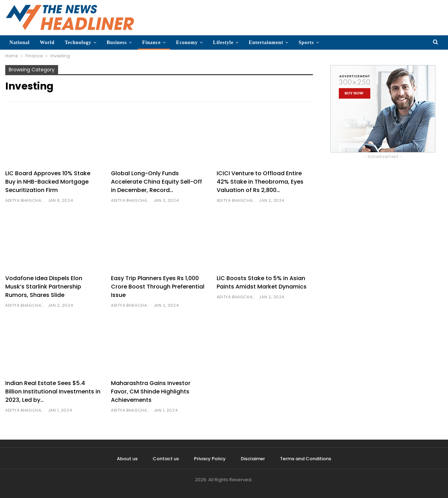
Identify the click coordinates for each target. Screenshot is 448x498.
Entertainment (266, 42)
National (20, 42)
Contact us (166, 459)
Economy (187, 42)
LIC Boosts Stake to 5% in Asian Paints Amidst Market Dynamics (262, 282)
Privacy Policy (210, 459)
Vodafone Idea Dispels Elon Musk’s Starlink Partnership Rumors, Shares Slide (44, 287)
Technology (78, 42)
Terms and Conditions (306, 459)
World (47, 42)
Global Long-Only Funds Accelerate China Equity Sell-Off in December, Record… (156, 182)
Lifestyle (223, 42)
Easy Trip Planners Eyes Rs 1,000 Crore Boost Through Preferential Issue (158, 287)
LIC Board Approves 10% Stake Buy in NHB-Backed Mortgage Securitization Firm (48, 182)
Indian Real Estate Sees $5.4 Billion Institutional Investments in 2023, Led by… (53, 392)
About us (127, 459)
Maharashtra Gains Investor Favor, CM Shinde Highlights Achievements (151, 392)
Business (117, 42)
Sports (306, 42)
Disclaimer (253, 459)
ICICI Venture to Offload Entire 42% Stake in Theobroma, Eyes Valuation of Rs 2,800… (260, 182)
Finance (151, 42)
